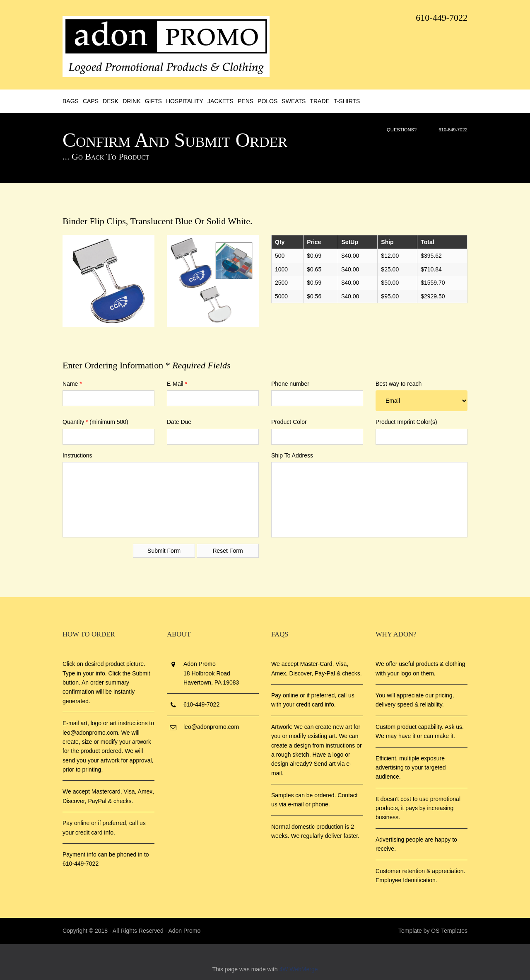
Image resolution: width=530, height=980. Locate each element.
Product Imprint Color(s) (406, 422)
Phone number (290, 384)
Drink (132, 101)
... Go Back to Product (106, 156)
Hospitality (185, 101)
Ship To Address (292, 455)
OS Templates (449, 931)
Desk (111, 101)
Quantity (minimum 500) (95, 422)
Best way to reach (399, 384)
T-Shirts (347, 101)
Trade (319, 101)
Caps (91, 101)
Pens (246, 101)
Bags (71, 101)
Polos (267, 101)
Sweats (294, 101)
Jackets (220, 101)
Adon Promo (184, 931)
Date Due (179, 422)
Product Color (289, 422)
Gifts (153, 101)
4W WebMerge (298, 969)
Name (72, 384)
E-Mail (177, 384)
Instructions (77, 455)
